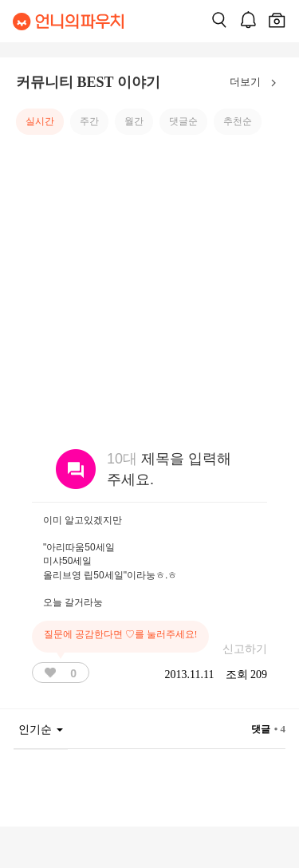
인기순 (41, 730)
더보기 (256, 83)
